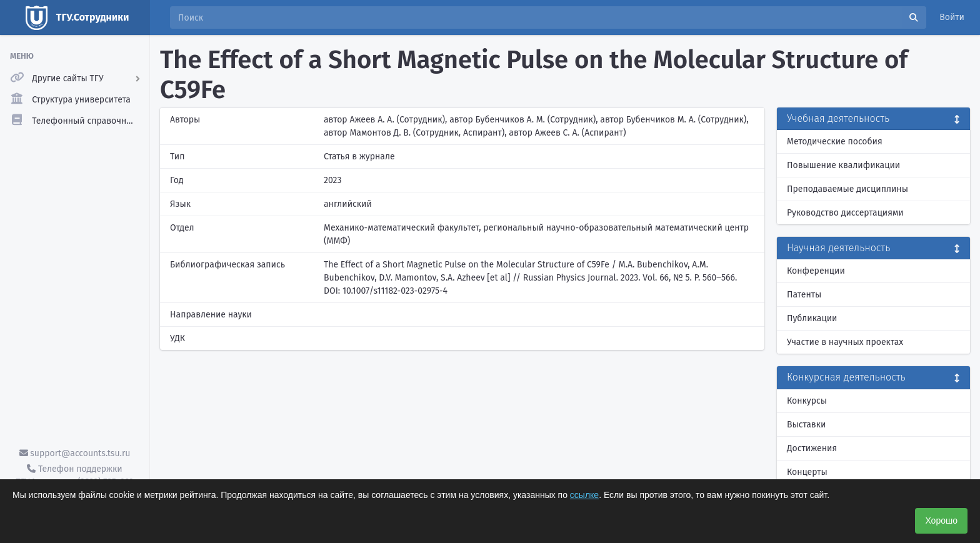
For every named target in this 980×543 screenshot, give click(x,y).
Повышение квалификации (843, 165)
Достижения (812, 448)
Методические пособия (835, 142)
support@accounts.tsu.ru (75, 453)
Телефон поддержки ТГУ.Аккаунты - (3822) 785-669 (74, 476)
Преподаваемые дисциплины (847, 189)
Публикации (812, 318)
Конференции (816, 271)
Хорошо (941, 521)
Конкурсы (807, 401)
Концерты (807, 472)
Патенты (804, 295)
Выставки (806, 425)
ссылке (584, 495)
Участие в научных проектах (845, 342)
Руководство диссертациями (845, 213)
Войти (952, 17)
